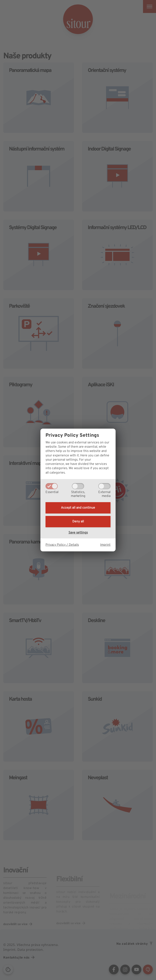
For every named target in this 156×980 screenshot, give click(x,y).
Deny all (78, 522)
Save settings (78, 533)
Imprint (105, 545)
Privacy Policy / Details (62, 545)
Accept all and (78, 508)
